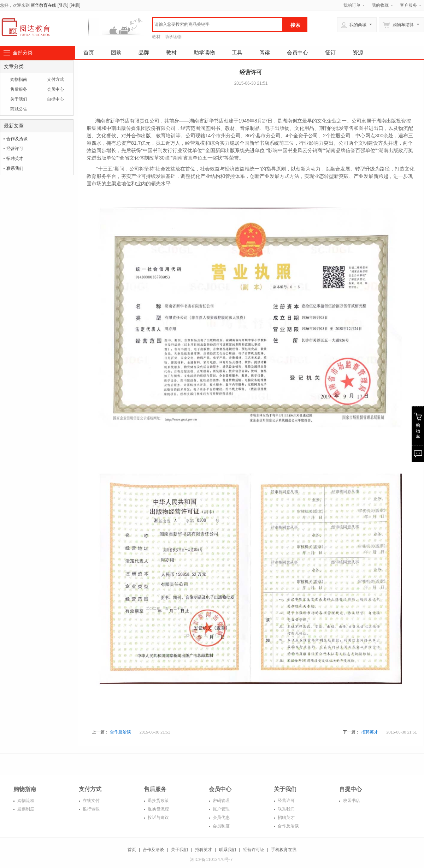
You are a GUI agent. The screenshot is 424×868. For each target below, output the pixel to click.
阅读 (265, 52)
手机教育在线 (284, 850)
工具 (237, 52)
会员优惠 (221, 818)
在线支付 (91, 801)
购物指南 (19, 79)
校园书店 (351, 801)
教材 (156, 37)
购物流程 (25, 801)
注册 (75, 5)
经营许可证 (254, 850)
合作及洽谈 (17, 139)
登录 (63, 5)
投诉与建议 (158, 818)
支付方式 (55, 79)
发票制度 (25, 809)
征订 (330, 52)
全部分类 (23, 53)
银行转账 (91, 809)
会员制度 (221, 826)
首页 (89, 52)
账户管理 (221, 809)
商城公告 (19, 109)
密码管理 (221, 801)
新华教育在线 (43, 5)
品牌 (144, 52)
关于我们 (19, 99)
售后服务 (19, 89)
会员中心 (298, 52)
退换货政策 (158, 801)
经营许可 (15, 149)
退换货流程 (158, 809)
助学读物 (173, 37)
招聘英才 (15, 158)
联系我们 (15, 168)
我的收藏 (380, 5)
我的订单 (352, 5)
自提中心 (55, 99)
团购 (116, 52)
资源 (358, 52)
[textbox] (217, 24)
